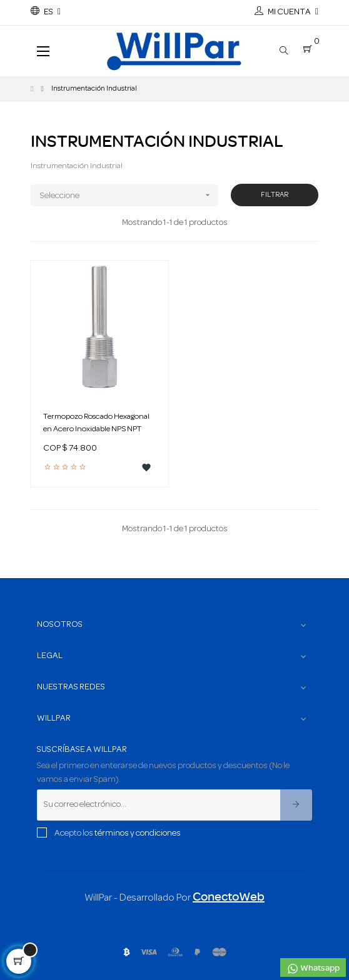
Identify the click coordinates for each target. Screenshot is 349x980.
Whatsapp (313, 968)
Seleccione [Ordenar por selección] (129, 195)
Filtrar (275, 195)
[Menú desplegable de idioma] (46, 12)
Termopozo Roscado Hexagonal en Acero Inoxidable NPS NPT (96, 423)
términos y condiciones (138, 833)
